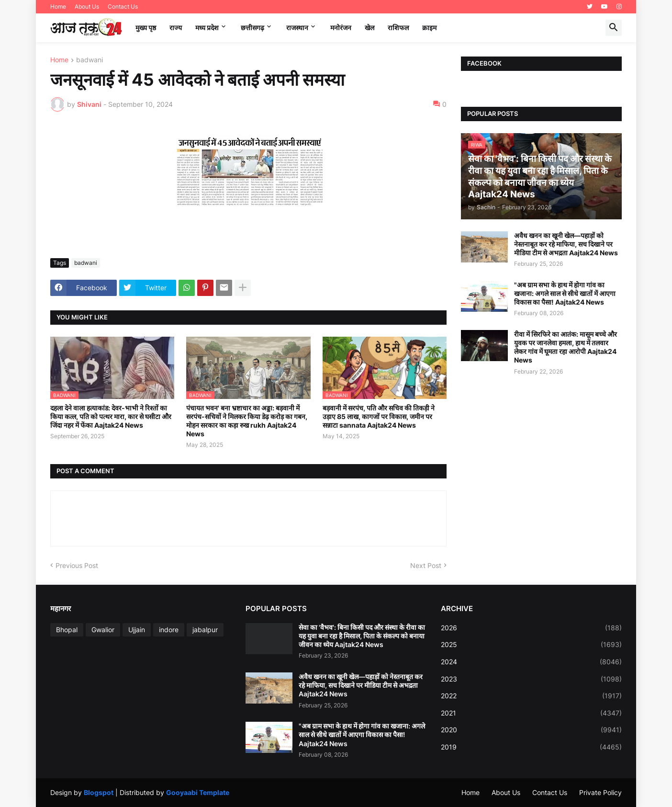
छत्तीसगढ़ (252, 28)
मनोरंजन (341, 28)
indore (169, 630)
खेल (370, 28)
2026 (531, 628)
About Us (87, 6)
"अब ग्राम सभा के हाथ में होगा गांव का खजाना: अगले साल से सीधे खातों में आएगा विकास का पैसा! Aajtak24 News (565, 293)
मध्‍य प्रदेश (207, 28)
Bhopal (67, 630)
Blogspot (99, 792)
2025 (531, 645)
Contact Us (123, 6)
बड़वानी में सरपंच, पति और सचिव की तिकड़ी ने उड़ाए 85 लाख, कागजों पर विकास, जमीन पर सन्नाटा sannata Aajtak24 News (379, 416)
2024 (531, 662)
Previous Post (77, 565)
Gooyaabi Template (198, 792)
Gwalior (103, 630)
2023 (531, 679)
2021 (531, 713)
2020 (531, 730)
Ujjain (137, 630)
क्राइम (429, 28)
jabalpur (205, 630)
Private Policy (600, 792)
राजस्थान (297, 28)
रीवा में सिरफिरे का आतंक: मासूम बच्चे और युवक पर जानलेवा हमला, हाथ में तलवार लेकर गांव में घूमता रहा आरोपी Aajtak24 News (566, 347)
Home (58, 6)
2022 (531, 696)
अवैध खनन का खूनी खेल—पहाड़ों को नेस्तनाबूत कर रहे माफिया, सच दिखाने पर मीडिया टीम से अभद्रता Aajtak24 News (566, 244)
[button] (614, 28)
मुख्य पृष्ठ (146, 28)
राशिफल (398, 28)
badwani (90, 60)
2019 (531, 747)
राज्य (176, 28)
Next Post (426, 565)
